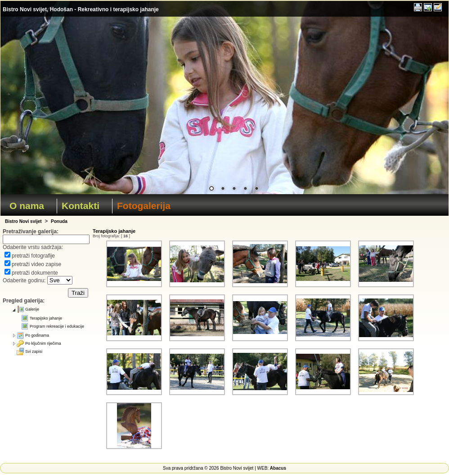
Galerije (32, 309)
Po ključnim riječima (43, 343)
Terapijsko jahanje (46, 318)
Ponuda (59, 221)
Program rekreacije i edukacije (57, 326)
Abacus (278, 468)
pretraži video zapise (36, 264)
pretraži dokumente (35, 273)
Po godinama (37, 335)
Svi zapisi (34, 351)
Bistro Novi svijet (23, 221)
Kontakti (81, 206)
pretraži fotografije (33, 256)
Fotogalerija (144, 206)
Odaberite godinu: (25, 280)
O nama (27, 206)
